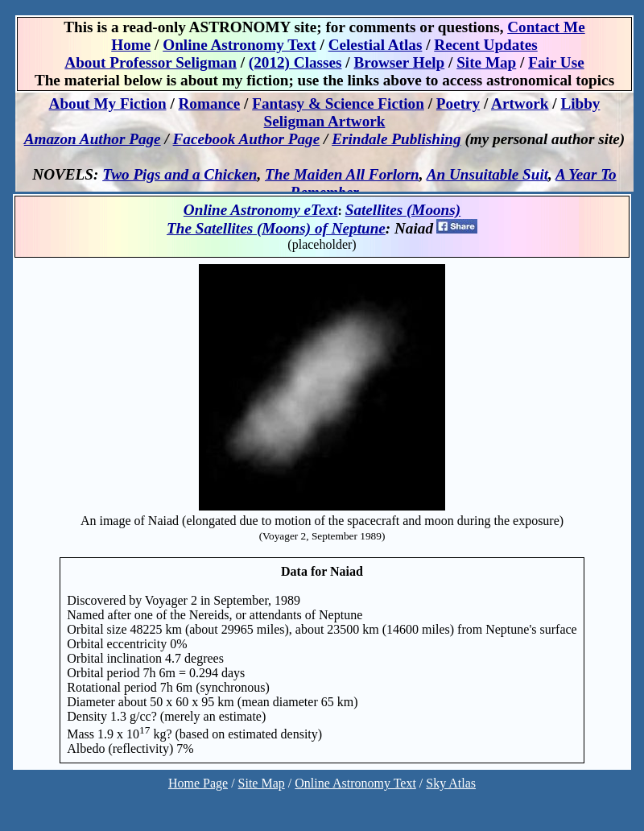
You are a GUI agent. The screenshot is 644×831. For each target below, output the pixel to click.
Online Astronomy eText (261, 210)
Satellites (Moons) (403, 210)
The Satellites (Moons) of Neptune (276, 228)
